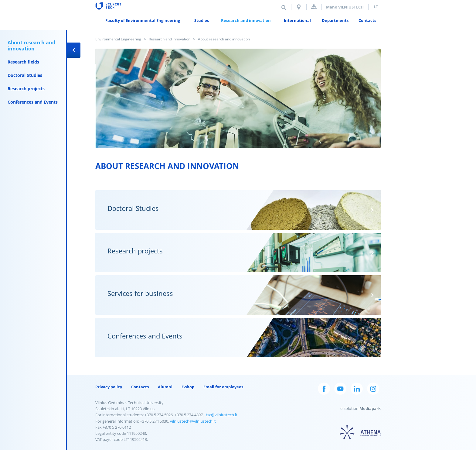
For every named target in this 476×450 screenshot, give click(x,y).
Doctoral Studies (25, 75)
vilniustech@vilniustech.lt (193, 421)
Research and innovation (170, 39)
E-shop (188, 387)
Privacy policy (109, 387)
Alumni (165, 387)
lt (376, 7)
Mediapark (370, 408)
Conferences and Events (33, 102)
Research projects (26, 89)
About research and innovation (31, 46)
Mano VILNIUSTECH (345, 7)
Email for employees (223, 387)
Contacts (140, 387)
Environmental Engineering (118, 39)
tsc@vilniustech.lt (222, 415)
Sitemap (314, 7)
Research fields (23, 62)
